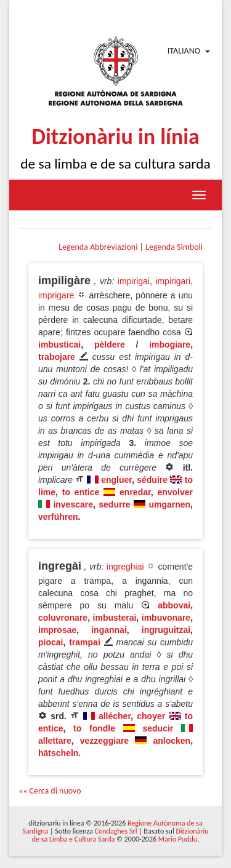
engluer (116, 480)
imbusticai (59, 344)
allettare (55, 741)
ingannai (109, 630)
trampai (85, 642)
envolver (175, 492)
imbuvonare (166, 618)
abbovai (174, 605)
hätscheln (58, 753)
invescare (73, 504)
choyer (151, 716)
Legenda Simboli (174, 247)
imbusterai (115, 618)
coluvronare (63, 618)
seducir (158, 728)
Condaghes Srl (116, 831)
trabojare (57, 357)
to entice (81, 492)
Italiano (184, 51)
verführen (58, 517)
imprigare (56, 295)
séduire (152, 480)
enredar (135, 492)
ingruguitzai (166, 630)
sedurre (114, 504)
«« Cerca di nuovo (50, 791)
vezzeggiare (104, 741)
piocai (51, 642)
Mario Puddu (178, 839)
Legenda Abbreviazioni (98, 247)
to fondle (94, 728)
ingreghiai (125, 567)
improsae (57, 630)
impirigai (134, 281)
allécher (115, 716)
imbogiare (170, 344)
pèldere (110, 344)
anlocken (172, 741)
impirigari (173, 281)
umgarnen (169, 504)
